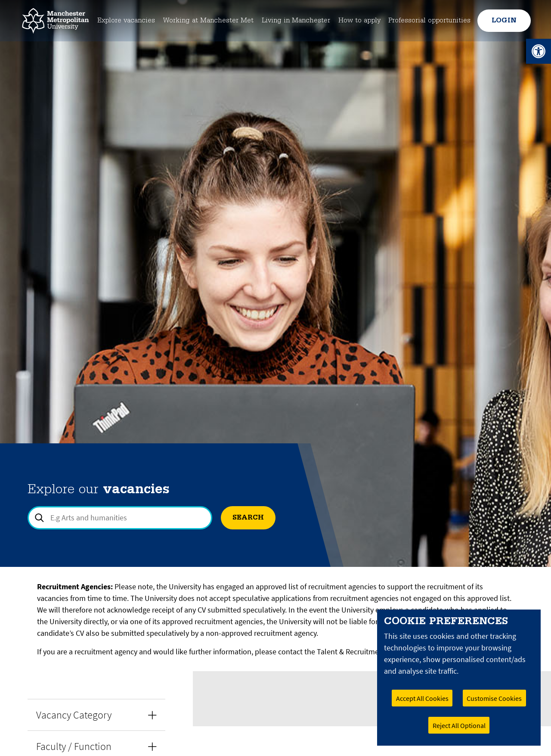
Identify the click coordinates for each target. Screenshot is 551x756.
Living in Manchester (296, 20)
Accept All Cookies (422, 698)
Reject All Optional (459, 725)
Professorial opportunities (430, 20)
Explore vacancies (123, 20)
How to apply (359, 20)
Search (248, 518)
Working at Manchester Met (207, 20)
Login (503, 20)
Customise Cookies (494, 698)
